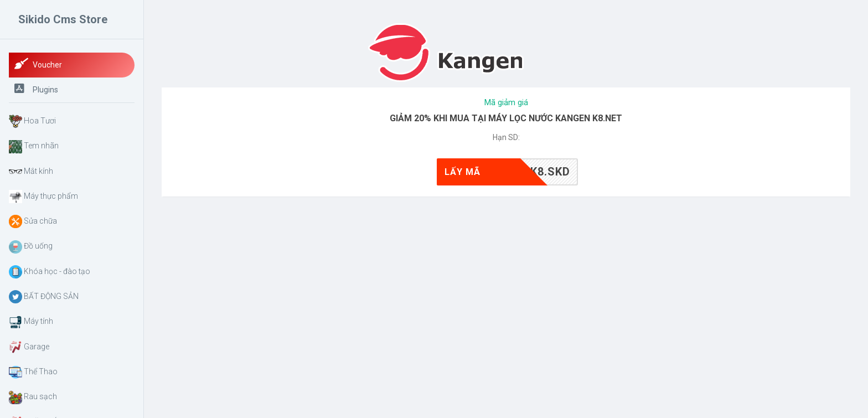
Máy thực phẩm (43, 197)
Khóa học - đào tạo (50, 272)
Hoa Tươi (32, 121)
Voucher (38, 64)
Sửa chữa (33, 221)
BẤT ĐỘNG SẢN (44, 297)
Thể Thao (33, 372)
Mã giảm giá (506, 102)
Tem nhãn (34, 147)
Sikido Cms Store (63, 19)
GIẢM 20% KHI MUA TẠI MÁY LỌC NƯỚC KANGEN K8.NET (506, 118)
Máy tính (31, 322)
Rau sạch (33, 398)
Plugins (36, 89)
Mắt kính (31, 172)
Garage (29, 347)
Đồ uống (31, 247)
